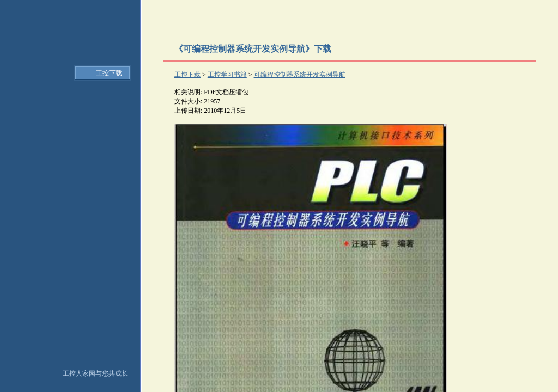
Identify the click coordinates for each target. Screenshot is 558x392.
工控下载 (109, 73)
